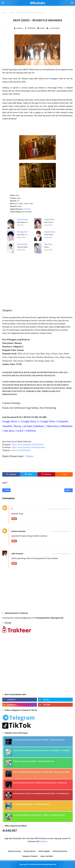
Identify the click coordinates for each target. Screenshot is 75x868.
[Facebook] (11, 474)
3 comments (55, 28)
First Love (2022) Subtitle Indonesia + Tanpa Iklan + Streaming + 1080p (41, 772)
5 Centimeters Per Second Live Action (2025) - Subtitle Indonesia (39, 740)
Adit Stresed (17, 554)
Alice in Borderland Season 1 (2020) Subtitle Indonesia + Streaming (40, 783)
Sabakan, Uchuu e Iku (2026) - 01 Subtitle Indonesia (34, 761)
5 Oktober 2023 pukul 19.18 (61, 554)
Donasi (30, 456)
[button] (64, 474)
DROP (43, 28)
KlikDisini (44, 841)
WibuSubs (37, 864)
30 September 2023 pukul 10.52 (59, 509)
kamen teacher (19, 531)
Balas (14, 519)
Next (68, 490)
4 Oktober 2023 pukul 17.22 (61, 531)
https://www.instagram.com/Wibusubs (28, 444)
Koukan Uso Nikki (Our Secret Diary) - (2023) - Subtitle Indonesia (39, 815)
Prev (7, 490)
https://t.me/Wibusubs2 (21, 450)
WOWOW (27, 209)
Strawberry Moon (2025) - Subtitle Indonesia (31, 804)
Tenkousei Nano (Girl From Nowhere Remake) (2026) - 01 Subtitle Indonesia (43, 794)
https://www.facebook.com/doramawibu (28, 447)
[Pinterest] (46, 474)
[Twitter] (29, 474)
